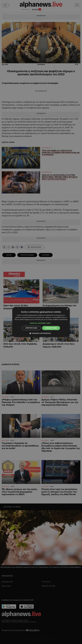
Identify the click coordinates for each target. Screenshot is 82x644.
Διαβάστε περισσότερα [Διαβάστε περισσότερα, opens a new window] (60, 319)
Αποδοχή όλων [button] (51, 328)
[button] (41, 323)
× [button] (67, 309)
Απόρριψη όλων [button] (31, 328)
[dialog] (41, 322)
